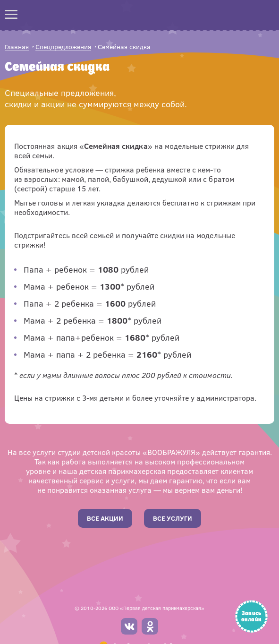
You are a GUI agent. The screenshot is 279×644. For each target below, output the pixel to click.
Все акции (105, 518)
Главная (17, 47)
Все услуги (173, 518)
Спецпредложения (63, 47)
